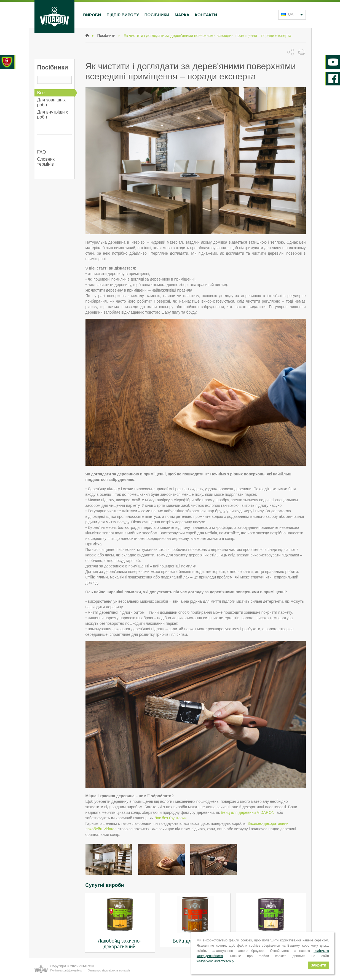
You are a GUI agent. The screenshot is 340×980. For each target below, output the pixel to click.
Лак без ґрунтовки (170, 818)
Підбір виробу (123, 15)
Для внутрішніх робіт (53, 115)
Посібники (157, 15)
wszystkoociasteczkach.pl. (216, 961)
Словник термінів (46, 162)
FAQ (42, 152)
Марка (182, 15)
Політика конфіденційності (67, 970)
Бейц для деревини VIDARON (248, 812)
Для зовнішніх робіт (51, 102)
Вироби (92, 15)
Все (41, 93)
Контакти (206, 15)
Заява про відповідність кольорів (109, 970)
